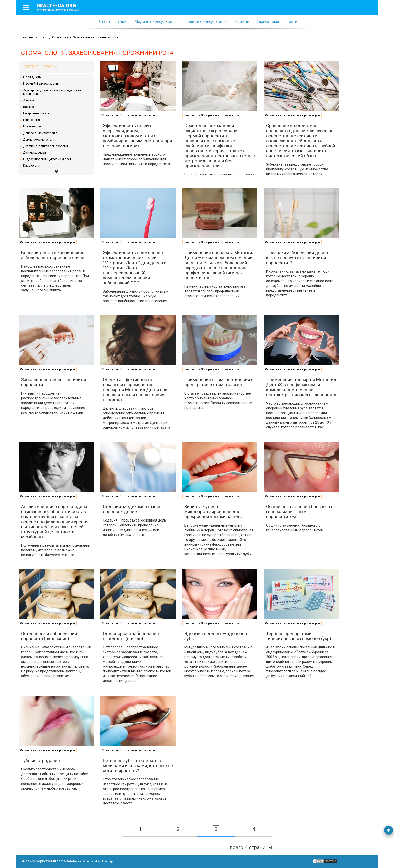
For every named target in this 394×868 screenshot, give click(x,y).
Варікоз (29, 107)
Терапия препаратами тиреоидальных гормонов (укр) (299, 636)
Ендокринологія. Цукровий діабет (47, 159)
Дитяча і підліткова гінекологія (45, 146)
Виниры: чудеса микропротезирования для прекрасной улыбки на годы (214, 512)
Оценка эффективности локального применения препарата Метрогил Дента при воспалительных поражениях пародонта (135, 390)
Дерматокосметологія (39, 140)
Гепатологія (32, 120)
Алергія (29, 100)
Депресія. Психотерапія (40, 133)
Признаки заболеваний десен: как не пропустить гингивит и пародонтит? (298, 258)
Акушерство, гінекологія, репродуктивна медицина (52, 92)
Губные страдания (40, 761)
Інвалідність (32, 77)
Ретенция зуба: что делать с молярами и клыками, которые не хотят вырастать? (138, 766)
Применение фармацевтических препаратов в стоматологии (218, 382)
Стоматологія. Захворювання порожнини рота (130, 115)
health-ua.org (62, 7)
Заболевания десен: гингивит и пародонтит (54, 382)
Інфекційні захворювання (41, 84)
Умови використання (38, 861)
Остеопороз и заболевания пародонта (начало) (131, 636)
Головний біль (33, 126)
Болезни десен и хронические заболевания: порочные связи (53, 255)
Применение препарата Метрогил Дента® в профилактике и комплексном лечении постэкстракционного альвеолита (301, 387)
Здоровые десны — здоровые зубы (216, 636)
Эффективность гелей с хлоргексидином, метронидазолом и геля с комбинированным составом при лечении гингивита (137, 136)
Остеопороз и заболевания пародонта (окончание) (49, 636)
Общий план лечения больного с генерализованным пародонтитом (300, 512)
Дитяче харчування (37, 153)
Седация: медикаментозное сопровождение (132, 509)
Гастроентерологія (36, 113)
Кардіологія (32, 166)
